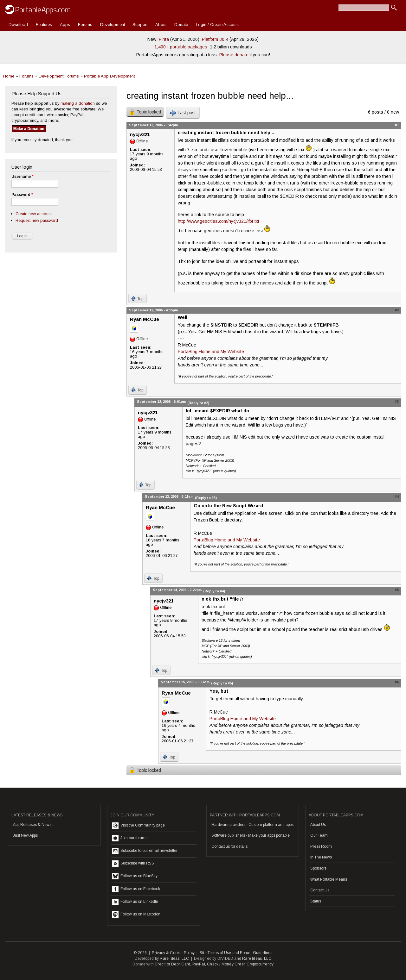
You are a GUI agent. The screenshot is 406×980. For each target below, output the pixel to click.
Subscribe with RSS (133, 864)
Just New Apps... (27, 835)
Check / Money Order (226, 964)
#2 (397, 310)
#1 (397, 125)
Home (9, 76)
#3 (397, 402)
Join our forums (130, 838)
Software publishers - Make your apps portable (251, 835)
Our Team (319, 835)
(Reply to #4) (214, 591)
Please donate (234, 55)
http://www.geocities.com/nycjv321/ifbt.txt (219, 221)
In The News (321, 857)
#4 (397, 496)
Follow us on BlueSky (135, 876)
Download (18, 25)
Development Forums (59, 76)
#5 (397, 590)
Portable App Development (109, 76)
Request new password (37, 220)
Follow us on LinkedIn (135, 902)
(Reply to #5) (222, 683)
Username (22, 177)
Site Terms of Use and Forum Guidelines (236, 953)
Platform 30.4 (215, 39)
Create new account (34, 214)
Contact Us (320, 890)
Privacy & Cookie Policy (173, 953)
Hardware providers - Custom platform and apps (252, 825)
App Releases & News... (34, 825)
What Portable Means (329, 879)
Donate (181, 25)
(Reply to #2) (198, 403)
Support (140, 25)
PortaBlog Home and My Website (211, 352)
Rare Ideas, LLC (174, 958)
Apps (65, 25)
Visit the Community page (139, 826)
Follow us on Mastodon (136, 914)
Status (316, 901)
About (161, 25)
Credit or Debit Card (172, 964)
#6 (397, 682)
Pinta (164, 39)
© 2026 (140, 953)
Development (113, 25)
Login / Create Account (217, 25)
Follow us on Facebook (136, 889)
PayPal (199, 964)
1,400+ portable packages (181, 47)
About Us (318, 825)
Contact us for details (229, 846)
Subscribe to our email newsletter (145, 851)
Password (22, 195)
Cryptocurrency (260, 964)
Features (44, 25)
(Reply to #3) (206, 498)
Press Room (321, 846)
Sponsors (318, 868)
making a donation (78, 103)
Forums (85, 25)
